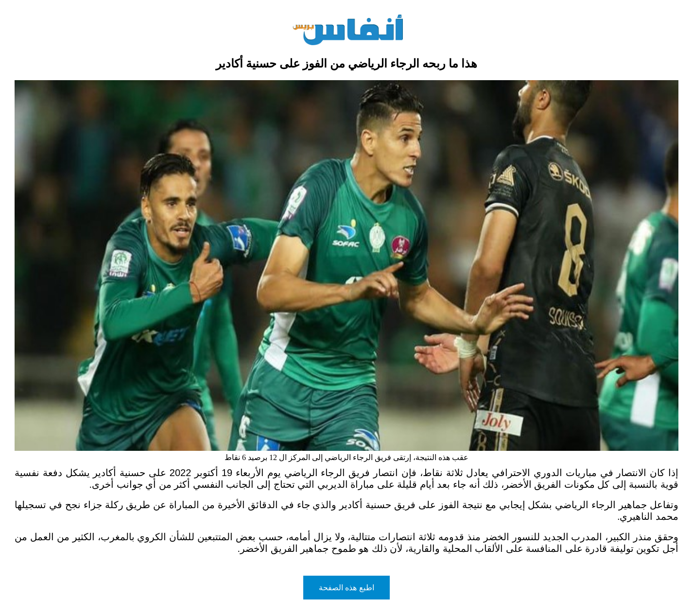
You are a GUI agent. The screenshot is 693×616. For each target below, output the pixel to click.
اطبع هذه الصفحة (346, 588)
